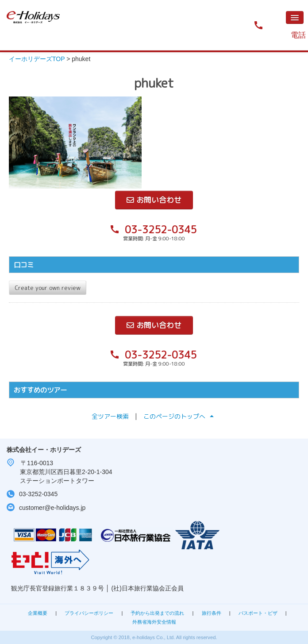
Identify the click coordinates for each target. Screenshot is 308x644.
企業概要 (38, 613)
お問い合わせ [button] (154, 200)
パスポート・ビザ (258, 613)
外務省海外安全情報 (154, 622)
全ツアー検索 (110, 416)
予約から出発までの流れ (157, 613)
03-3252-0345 (161, 229)
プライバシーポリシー (89, 613)
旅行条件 (212, 613)
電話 (298, 35)
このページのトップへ (180, 416)
